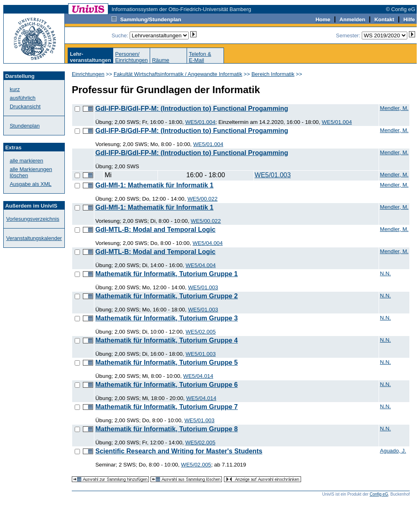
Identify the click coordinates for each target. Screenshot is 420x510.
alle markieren (27, 161)
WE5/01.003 (273, 175)
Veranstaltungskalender (34, 238)
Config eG (379, 494)
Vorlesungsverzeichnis (33, 219)
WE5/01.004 (200, 122)
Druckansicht (25, 106)
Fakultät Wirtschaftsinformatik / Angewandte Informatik (178, 74)
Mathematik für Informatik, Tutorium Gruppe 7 (166, 407)
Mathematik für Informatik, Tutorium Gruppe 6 (166, 385)
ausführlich (23, 98)
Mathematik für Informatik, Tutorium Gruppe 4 (166, 340)
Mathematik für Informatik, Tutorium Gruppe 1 (166, 274)
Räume (161, 60)
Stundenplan (25, 126)
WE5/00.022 (202, 199)
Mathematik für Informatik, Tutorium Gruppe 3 (166, 318)
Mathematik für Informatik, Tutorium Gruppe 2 (166, 296)
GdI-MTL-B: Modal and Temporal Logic (155, 230)
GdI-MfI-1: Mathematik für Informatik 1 (154, 185)
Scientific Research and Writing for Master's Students (179, 451)
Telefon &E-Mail (200, 57)
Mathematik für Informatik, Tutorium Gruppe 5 (166, 362)
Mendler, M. (394, 108)
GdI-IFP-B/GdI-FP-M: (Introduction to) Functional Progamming (192, 109)
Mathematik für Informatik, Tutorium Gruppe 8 (166, 429)
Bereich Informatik (273, 74)
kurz (15, 89)
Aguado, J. (393, 451)
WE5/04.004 (208, 243)
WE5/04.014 (198, 376)
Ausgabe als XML (31, 184)
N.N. (385, 273)
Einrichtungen (88, 74)
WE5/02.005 (201, 332)
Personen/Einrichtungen (132, 57)
